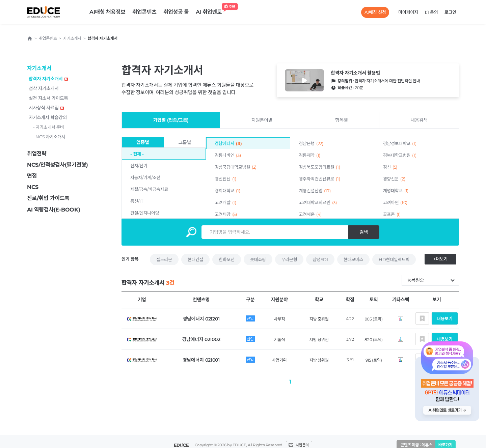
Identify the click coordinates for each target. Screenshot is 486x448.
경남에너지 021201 (201, 319)
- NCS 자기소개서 (49, 137)
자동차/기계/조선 (145, 177)
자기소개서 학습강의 (48, 117)
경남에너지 (228, 143)
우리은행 (289, 259)
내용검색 (419, 120)
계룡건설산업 (315, 191)
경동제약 (309, 155)
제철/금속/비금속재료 (149, 189)
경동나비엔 (228, 155)
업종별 (143, 142)
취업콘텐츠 (144, 12)
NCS (33, 187)
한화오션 (227, 259)
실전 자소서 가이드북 (48, 98)
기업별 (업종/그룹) (171, 120)
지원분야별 (262, 120)
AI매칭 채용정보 (107, 12)
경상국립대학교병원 (236, 167)
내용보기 (445, 318)
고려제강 (226, 214)
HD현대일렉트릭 (394, 259)
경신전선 (225, 179)
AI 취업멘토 (211, 10)
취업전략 (37, 154)
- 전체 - (137, 154)
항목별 (342, 120)
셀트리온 (164, 259)
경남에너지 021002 (201, 339)
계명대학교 (396, 191)
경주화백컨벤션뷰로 (319, 179)
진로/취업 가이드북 (48, 198)
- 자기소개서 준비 (49, 127)
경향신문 (394, 179)
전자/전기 (139, 166)
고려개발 (225, 202)
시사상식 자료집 (46, 108)
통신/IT (137, 201)
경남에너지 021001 (201, 360)
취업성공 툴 (176, 12)
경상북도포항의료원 (319, 167)
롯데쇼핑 (258, 259)
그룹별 (185, 142)
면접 (32, 176)
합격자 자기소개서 (48, 79)
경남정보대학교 (400, 143)
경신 (390, 167)
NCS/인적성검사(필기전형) (58, 165)
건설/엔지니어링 (145, 213)
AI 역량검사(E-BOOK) (53, 210)
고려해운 (310, 214)
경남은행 (311, 143)
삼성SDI (320, 259)
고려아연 (395, 202)
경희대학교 (227, 191)
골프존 (392, 214)
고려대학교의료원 (318, 202)
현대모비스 (353, 259)
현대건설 (196, 259)
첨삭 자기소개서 (44, 88)
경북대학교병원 (400, 155)
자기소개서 (39, 68)
